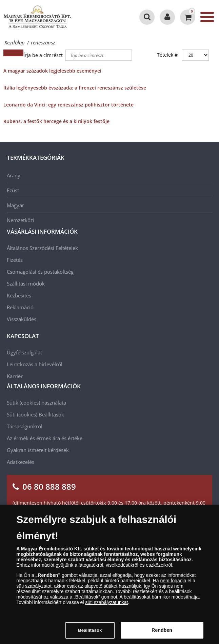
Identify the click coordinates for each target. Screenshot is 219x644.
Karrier (15, 376)
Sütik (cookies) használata (36, 403)
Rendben (162, 634)
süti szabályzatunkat (106, 606)
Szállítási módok (26, 284)
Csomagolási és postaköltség (40, 272)
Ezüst (13, 190)
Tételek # (167, 55)
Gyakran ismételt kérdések (38, 450)
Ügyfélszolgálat (24, 352)
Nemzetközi (21, 220)
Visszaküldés (22, 319)
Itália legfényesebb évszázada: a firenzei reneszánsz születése (75, 88)
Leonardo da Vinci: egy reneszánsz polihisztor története (68, 105)
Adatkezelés (21, 462)
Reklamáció (20, 307)
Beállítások (51, 414)
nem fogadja (173, 584)
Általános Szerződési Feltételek (42, 248)
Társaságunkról (25, 426)
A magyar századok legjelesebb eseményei (52, 71)
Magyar (15, 205)
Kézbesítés (19, 295)
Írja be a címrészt (44, 55)
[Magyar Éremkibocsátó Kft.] (37, 17)
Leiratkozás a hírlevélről (35, 364)
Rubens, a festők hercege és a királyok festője (56, 121)
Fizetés (15, 260)
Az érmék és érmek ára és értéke (45, 438)
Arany (14, 175)
